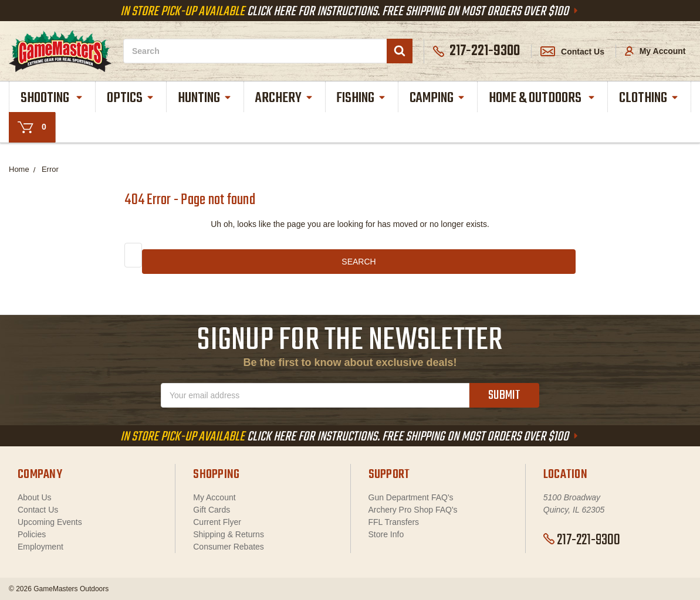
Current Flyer (217, 522)
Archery (285, 98)
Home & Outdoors (542, 98)
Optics (131, 98)
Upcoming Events (50, 522)
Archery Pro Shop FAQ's (413, 510)
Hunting (205, 98)
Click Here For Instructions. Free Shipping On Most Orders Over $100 (350, 12)
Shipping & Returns (229, 534)
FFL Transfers (394, 522)
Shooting (52, 98)
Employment (40, 547)
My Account (655, 51)
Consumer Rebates (229, 547)
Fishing (361, 98)
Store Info (386, 534)
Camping (438, 98)
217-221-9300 (582, 540)
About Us (35, 497)
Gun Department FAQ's (411, 497)
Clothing (649, 98)
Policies (32, 534)
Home (19, 169)
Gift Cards (212, 510)
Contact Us (572, 52)
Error (50, 169)
